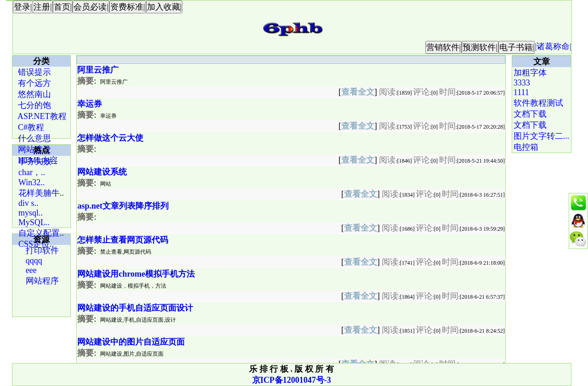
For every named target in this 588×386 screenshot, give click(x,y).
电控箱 (526, 147)
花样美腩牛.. (41, 193)
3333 (522, 83)
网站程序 (41, 281)
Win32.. (31, 182)
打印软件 (41, 250)
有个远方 (34, 83)
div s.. (28, 203)
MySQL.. (34, 222)
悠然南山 (34, 94)
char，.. (32, 172)
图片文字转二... (542, 136)
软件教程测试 (538, 103)
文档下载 (530, 114)
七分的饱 (34, 105)
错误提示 (34, 72)
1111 (521, 92)
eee (30, 270)
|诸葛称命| (553, 46)
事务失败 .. (38, 161)
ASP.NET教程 (41, 116)
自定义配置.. (41, 233)
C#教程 (30, 127)
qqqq (33, 261)
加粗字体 (530, 73)
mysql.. (31, 213)
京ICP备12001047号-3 (292, 380)
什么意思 (34, 138)
